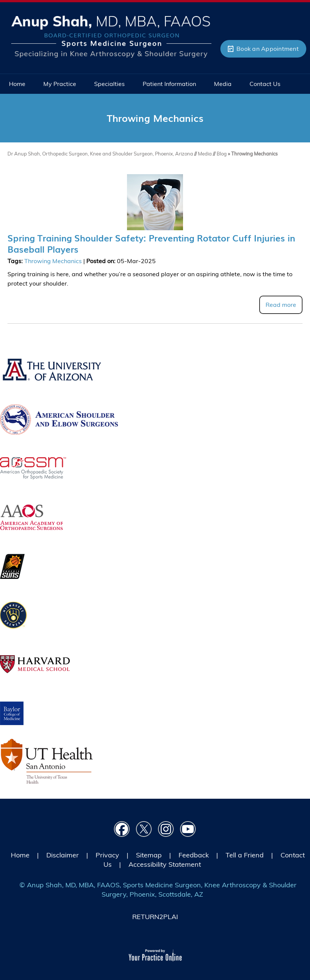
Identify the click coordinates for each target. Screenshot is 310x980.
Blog (222, 154)
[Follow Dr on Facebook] (122, 829)
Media (205, 154)
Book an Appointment (268, 49)
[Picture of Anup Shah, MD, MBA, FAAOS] (111, 36)
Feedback (194, 855)
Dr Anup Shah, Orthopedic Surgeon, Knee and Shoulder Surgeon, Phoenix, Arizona (101, 154)
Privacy (107, 855)
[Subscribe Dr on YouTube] (188, 829)
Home (20, 855)
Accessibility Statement (165, 864)
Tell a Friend (245, 855)
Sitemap (149, 855)
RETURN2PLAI (155, 917)
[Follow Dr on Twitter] (144, 829)
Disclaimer (63, 855)
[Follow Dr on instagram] (166, 829)
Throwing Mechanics (53, 261)
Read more (281, 305)
